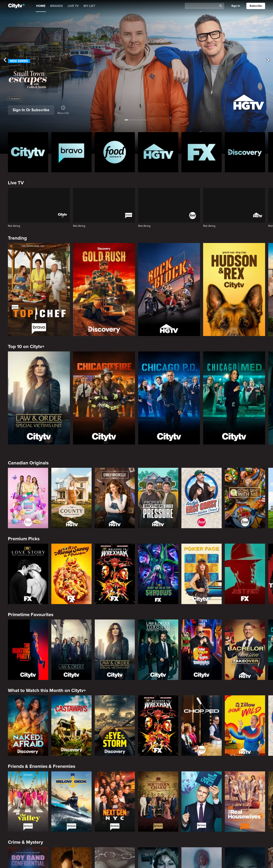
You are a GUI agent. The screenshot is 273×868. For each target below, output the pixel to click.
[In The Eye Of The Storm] (115, 726)
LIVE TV (73, 6)
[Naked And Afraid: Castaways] (71, 726)
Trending (17, 238)
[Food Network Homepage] (115, 152)
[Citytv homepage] (28, 152)
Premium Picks (24, 539)
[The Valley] (28, 802)
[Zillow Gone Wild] (245, 726)
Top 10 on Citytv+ (26, 347)
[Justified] (245, 574)
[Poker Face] (202, 574)
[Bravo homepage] (71, 152)
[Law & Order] (71, 650)
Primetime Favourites (31, 615)
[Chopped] (202, 726)
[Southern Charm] (158, 802)
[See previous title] (6, 60)
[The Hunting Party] (28, 650)
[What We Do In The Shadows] (158, 574)
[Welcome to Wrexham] (115, 574)
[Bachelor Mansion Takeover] (245, 650)
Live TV (16, 183)
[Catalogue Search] (203, 6)
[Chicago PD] (169, 398)
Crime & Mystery (25, 842)
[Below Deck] (71, 802)
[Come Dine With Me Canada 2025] (245, 498)
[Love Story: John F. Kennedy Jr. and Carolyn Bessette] (28, 574)
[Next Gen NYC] (115, 802)
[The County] (71, 498)
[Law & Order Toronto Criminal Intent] (158, 650)
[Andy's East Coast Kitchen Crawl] (202, 498)
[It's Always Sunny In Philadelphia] (71, 574)
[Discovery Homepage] (245, 152)
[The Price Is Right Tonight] (202, 650)
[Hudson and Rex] (234, 289)
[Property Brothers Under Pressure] (158, 498)
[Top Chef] (39, 289)
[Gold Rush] (104, 289)
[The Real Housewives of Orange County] (245, 802)
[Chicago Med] (234, 398)
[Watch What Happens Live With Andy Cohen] (202, 802)
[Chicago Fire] (104, 398)
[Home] (16, 6)
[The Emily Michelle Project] (115, 498)
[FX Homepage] (202, 152)
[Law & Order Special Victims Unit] (39, 398)
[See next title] (267, 60)
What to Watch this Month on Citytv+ (47, 691)
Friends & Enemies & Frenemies (42, 766)
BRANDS (57, 6)
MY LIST (89, 6)
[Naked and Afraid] (28, 726)
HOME (41, 6)
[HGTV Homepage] (158, 152)
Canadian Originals (28, 463)
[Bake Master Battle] (28, 498)
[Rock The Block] (169, 289)
